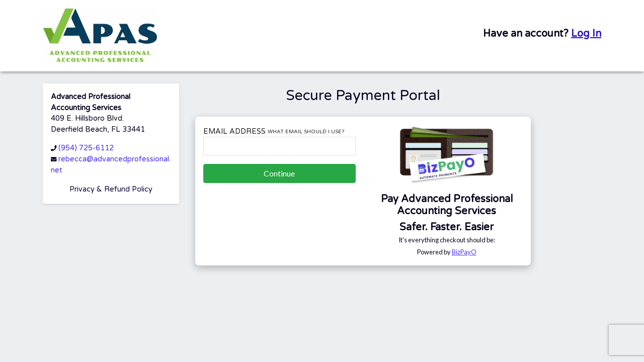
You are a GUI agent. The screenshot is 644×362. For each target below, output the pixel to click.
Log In (586, 34)
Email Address (274, 131)
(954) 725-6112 (86, 148)
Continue (279, 173)
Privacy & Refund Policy (111, 189)
